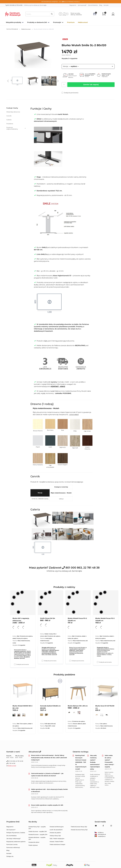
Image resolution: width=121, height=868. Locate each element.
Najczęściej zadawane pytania (16, 842)
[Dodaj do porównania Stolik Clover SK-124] (42, 661)
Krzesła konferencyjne (57, 827)
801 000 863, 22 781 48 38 (14, 5)
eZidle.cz (99, 832)
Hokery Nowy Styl (55, 836)
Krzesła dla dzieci (34, 842)
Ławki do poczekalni (56, 830)
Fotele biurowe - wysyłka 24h (38, 831)
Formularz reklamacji (13, 847)
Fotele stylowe (33, 845)
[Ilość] (64, 85)
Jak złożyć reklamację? (13, 839)
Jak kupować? (82, 5)
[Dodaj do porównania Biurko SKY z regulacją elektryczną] (15, 664)
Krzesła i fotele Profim (57, 842)
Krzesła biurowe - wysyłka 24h (38, 834)
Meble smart (83, 22)
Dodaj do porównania (70, 93)
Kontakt (106, 5)
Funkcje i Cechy (12, 108)
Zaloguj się (10, 856)
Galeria (9, 120)
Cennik (9, 116)
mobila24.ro (100, 836)
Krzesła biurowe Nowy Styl (79, 830)
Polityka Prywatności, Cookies (16, 833)
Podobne (10, 124)
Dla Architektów (93, 5)
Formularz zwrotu (12, 844)
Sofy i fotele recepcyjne (57, 839)
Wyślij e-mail (12, 766)
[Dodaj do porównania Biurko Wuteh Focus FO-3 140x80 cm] (98, 662)
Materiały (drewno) (13, 112)
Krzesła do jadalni (55, 833)
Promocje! (57, 22)
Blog (101, 5)
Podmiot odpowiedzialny (16, 128)
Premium (71, 22)
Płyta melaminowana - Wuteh (61, 493)
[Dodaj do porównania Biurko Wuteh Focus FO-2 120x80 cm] (70, 661)
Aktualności (35, 752)
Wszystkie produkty (14, 22)
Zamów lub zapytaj (91, 85)
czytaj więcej (74, 415)
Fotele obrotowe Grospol (57, 844)
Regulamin (73, 5)
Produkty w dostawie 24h (37, 22)
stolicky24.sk (100, 834)
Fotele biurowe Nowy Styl (79, 827)
